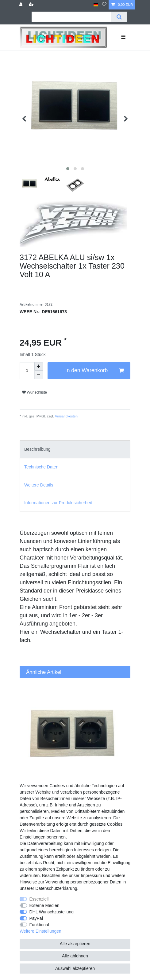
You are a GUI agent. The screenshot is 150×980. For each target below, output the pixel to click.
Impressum (91, 875)
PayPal (36, 918)
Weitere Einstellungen (40, 931)
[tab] (75, 449)
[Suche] (119, 17)
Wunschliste (35, 392)
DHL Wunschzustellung (51, 912)
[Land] (96, 5)
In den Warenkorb (94, 371)
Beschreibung (37, 449)
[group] (75, 738)
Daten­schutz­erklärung (56, 888)
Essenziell (39, 899)
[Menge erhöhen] (39, 366)
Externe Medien (44, 905)
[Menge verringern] (39, 375)
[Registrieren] (32, 5)
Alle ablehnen (75, 956)
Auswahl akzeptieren (75, 968)
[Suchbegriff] (71, 17)
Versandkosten (66, 416)
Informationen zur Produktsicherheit (58, 503)
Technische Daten (41, 467)
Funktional (39, 925)
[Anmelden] (21, 5)
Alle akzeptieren (75, 944)
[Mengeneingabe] (27, 371)
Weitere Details (39, 485)
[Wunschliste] (104, 5)
